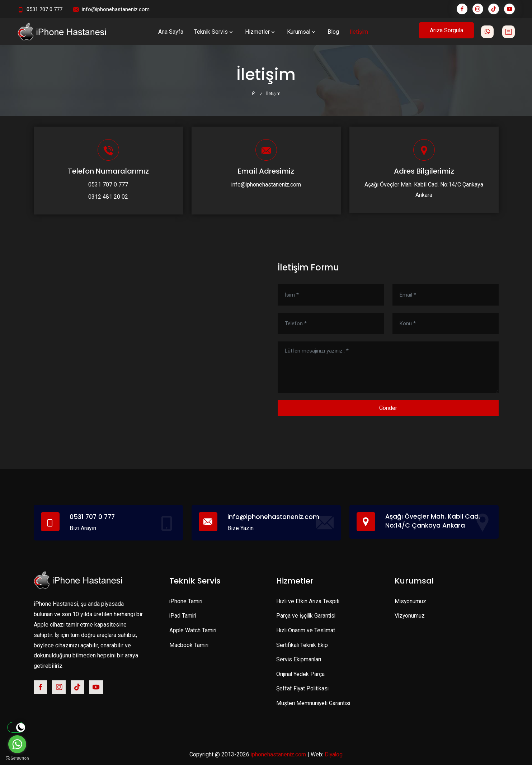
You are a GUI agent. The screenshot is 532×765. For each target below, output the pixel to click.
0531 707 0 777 (44, 9)
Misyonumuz (411, 601)
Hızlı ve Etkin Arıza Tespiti (309, 601)
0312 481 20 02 (108, 197)
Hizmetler (261, 32)
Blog (333, 32)
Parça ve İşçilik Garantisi (307, 616)
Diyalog (334, 754)
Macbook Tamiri (189, 645)
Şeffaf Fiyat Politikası (304, 688)
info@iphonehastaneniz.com (116, 9)
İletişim (359, 32)
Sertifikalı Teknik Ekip (303, 645)
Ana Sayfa (171, 32)
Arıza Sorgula (446, 30)
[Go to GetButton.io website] (17, 758)
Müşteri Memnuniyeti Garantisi (314, 703)
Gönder (388, 408)
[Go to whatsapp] (17, 744)
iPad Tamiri (183, 616)
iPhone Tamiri (186, 601)
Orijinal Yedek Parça (301, 674)
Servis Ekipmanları (299, 659)
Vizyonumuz (410, 616)
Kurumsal (302, 32)
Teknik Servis (214, 32)
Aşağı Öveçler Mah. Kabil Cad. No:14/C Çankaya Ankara (433, 521)
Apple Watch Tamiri (193, 630)
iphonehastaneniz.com (278, 754)
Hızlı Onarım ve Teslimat (307, 630)
